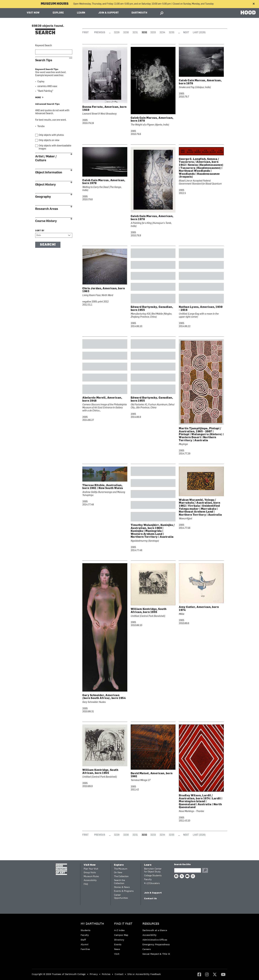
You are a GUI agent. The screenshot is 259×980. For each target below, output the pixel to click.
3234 (162, 33)
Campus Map (121, 935)
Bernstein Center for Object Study (153, 870)
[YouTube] (223, 974)
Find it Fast (123, 924)
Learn (81, 13)
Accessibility (90, 880)
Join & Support (109, 13)
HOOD (248, 13)
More (38, 98)
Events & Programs (124, 891)
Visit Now (33, 13)
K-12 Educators (152, 883)
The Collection (121, 877)
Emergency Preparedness (156, 944)
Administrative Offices (155, 940)
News (117, 949)
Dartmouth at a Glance (155, 930)
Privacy (94, 974)
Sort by (40, 231)
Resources (151, 924)
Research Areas (47, 209)
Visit (117, 954)
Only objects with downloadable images (55, 147)
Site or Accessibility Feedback (144, 974)
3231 (135, 33)
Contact (119, 974)
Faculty (148, 880)
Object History (45, 185)
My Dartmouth (92, 924)
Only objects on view (49, 140)
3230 (126, 33)
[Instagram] (207, 974)
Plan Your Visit (91, 869)
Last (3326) (199, 33)
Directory (119, 940)
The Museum (121, 869)
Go (205, 870)
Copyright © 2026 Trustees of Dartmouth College (59, 974)
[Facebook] (199, 974)
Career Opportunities (121, 897)
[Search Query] (188, 870)
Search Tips (44, 60)
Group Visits (90, 873)
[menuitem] (93, 937)
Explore (58, 13)
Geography (43, 197)
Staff (83, 940)
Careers (147, 949)
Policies (106, 974)
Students (86, 930)
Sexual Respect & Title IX (156, 954)
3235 (172, 33)
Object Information (49, 172)
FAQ (86, 884)
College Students (153, 876)
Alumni (85, 944)
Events (118, 944)
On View (118, 873)
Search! (48, 245)
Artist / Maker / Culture (46, 158)
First (85, 33)
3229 (117, 33)
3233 (153, 33)
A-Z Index (119, 930)
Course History (46, 221)
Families (85, 949)
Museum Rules (91, 877)
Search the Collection (119, 882)
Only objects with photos (51, 135)
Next (186, 33)
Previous (100, 33)
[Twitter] (215, 974)
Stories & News (122, 887)
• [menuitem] (88, 974)
